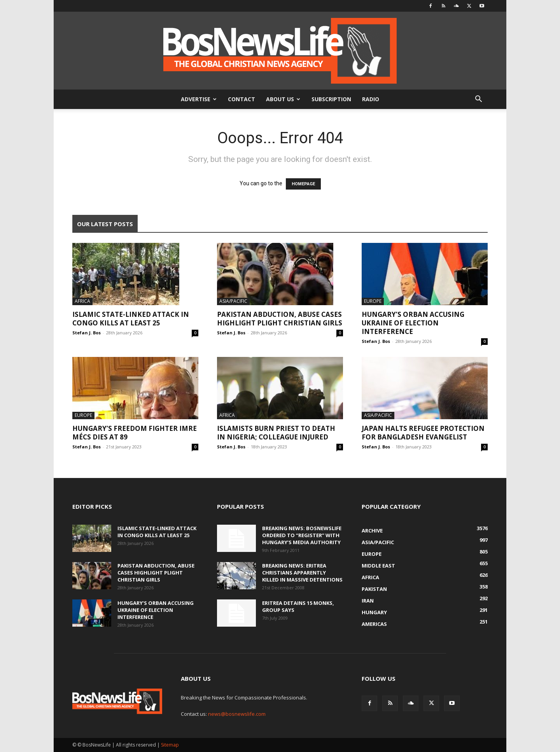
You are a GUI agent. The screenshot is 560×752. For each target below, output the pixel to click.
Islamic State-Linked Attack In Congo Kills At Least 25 (131, 319)
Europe (373, 301)
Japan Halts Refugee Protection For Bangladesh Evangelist (423, 433)
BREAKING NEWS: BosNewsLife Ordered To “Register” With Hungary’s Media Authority (302, 535)
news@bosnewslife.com (237, 714)
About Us (283, 99)
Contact (241, 99)
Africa (82, 301)
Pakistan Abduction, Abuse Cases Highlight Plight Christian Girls (280, 319)
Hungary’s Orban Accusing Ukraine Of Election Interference (413, 323)
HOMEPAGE (303, 184)
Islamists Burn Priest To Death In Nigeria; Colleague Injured (276, 433)
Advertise (199, 99)
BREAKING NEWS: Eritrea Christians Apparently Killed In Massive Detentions (302, 573)
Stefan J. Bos (87, 333)
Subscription (331, 99)
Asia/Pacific (233, 301)
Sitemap (170, 745)
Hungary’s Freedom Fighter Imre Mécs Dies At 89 (135, 433)
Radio (371, 99)
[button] (478, 100)
